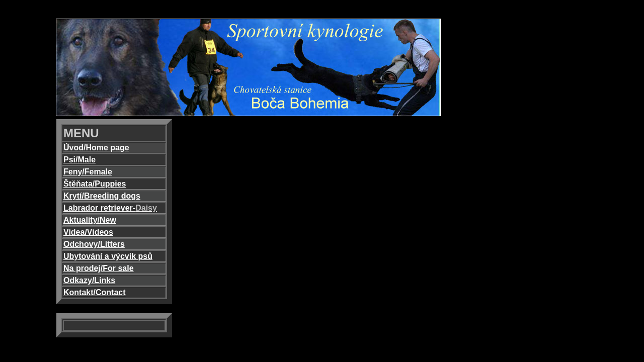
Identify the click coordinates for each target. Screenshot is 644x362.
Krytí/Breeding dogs (102, 196)
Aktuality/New (90, 220)
